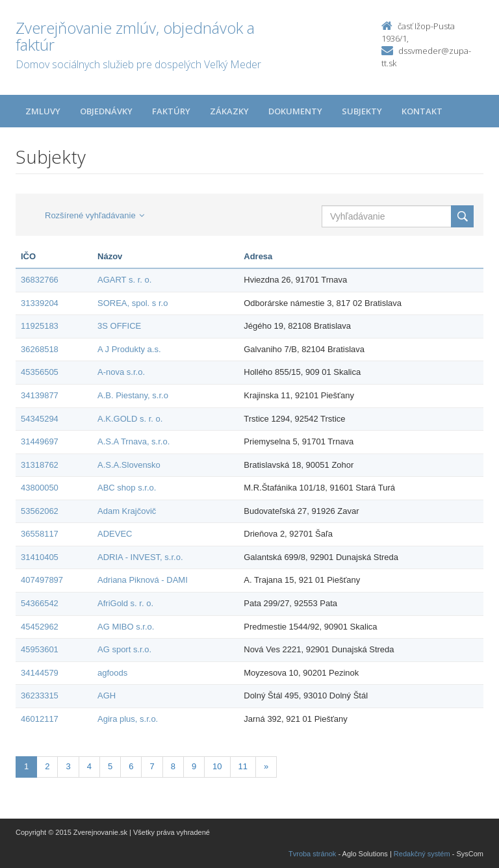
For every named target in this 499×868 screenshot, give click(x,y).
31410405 (40, 557)
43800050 (40, 488)
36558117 (40, 534)
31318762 (40, 465)
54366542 (40, 603)
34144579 (40, 673)
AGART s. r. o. (124, 280)
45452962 (40, 627)
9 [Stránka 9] (194, 766)
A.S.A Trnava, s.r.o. (134, 441)
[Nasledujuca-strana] (266, 767)
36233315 (40, 696)
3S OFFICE (119, 326)
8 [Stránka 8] (173, 766)
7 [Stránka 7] (152, 766)
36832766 (40, 280)
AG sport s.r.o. (124, 649)
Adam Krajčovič (127, 511)
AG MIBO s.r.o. (126, 627)
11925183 (40, 326)
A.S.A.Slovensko (129, 465)
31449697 (40, 441)
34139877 (40, 395)
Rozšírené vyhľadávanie (95, 215)
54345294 (40, 419)
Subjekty (362, 111)
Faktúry (171, 111)
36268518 (40, 349)
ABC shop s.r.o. (127, 488)
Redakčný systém (422, 854)
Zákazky (229, 111)
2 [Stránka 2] (47, 766)
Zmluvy (43, 111)
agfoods (112, 673)
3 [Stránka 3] (68, 766)
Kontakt (422, 111)
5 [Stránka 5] (110, 766)
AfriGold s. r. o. (125, 603)
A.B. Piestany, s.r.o (133, 395)
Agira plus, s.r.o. (128, 719)
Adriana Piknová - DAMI (143, 580)
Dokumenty (295, 111)
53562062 (40, 511)
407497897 (42, 580)
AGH (107, 696)
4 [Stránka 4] (89, 766)
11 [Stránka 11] (243, 766)
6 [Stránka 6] (131, 766)
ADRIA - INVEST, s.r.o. (140, 557)
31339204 (40, 303)
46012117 (40, 719)
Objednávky (106, 111)
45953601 (40, 649)
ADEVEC (115, 534)
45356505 (40, 372)
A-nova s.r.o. (121, 372)
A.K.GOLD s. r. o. (130, 419)
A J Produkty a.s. (129, 349)
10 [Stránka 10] (217, 766)
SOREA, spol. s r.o (133, 303)
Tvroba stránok (312, 854)
